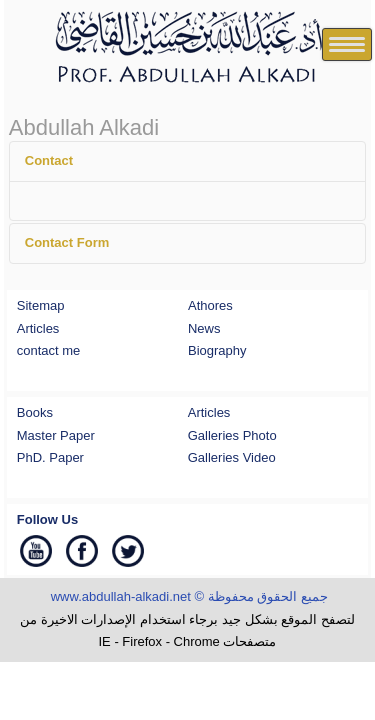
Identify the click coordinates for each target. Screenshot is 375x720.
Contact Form (67, 242)
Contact (49, 160)
